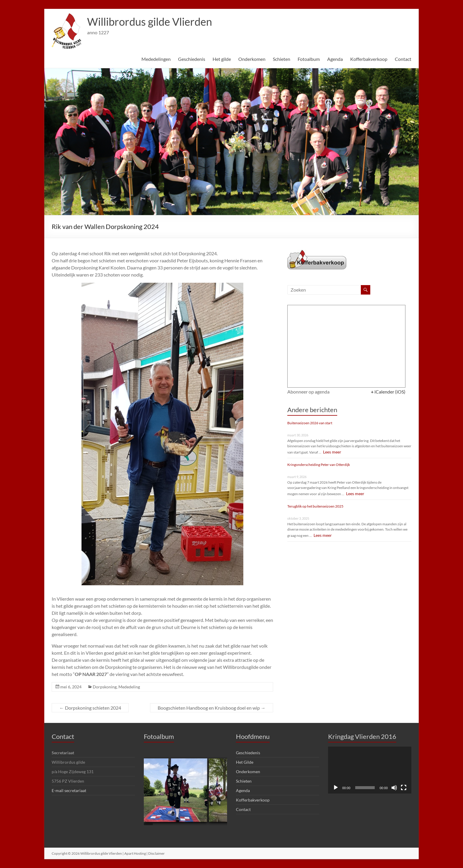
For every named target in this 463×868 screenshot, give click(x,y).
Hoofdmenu (253, 736)
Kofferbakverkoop (369, 59)
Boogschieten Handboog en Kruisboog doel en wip (212, 708)
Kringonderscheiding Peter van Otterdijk (319, 465)
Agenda (335, 59)
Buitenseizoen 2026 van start (310, 423)
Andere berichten (312, 410)
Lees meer (331, 452)
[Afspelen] (336, 788)
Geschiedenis (192, 59)
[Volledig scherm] (404, 788)
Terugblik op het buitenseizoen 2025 (315, 506)
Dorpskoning (105, 687)
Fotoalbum (309, 59)
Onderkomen (252, 59)
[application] (370, 770)
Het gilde (222, 59)
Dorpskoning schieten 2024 (90, 708)
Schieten (282, 59)
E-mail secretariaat (69, 790)
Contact (403, 59)
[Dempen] (394, 788)
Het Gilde (245, 762)
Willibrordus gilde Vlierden (150, 22)
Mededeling (129, 687)
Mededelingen (156, 59)
